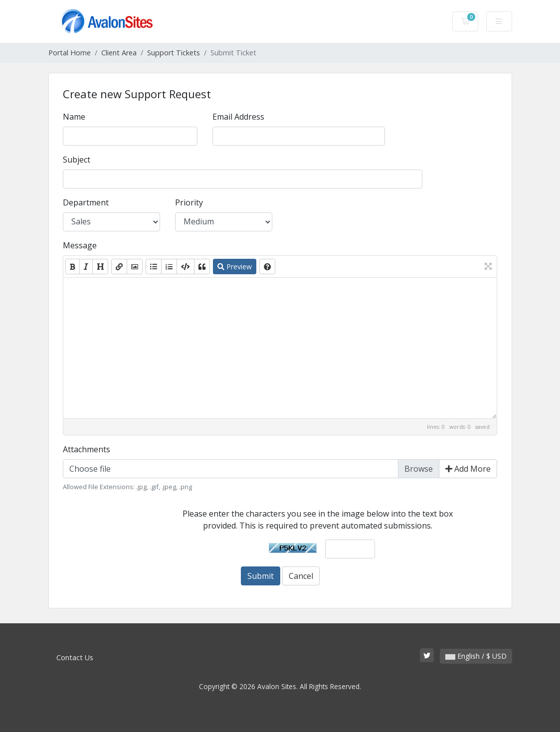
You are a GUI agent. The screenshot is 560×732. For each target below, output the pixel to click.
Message (80, 245)
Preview (235, 267)
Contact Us (75, 657)
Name (74, 117)
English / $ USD (476, 656)
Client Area (119, 53)
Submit (261, 576)
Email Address (238, 117)
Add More (468, 469)
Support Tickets (174, 53)
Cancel (301, 576)
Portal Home (70, 53)
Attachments (87, 449)
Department (86, 202)
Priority (189, 202)
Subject (77, 160)
